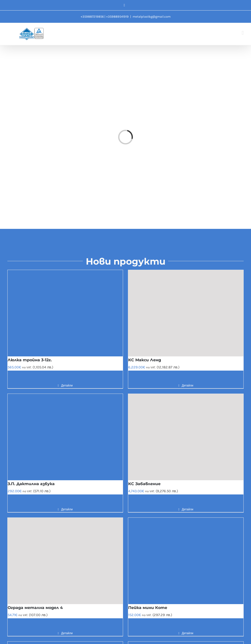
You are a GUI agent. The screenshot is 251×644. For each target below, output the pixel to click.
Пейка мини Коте (148, 608)
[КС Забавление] (186, 437)
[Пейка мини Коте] (186, 561)
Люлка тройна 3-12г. (30, 360)
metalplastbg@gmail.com (152, 17)
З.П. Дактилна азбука (31, 484)
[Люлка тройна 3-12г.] (65, 313)
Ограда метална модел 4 (35, 608)
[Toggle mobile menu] (243, 33)
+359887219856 (92, 17)
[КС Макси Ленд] (186, 313)
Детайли (67, 386)
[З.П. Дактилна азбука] (65, 437)
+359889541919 (117, 17)
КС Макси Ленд (145, 360)
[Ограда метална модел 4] (65, 561)
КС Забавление (144, 484)
